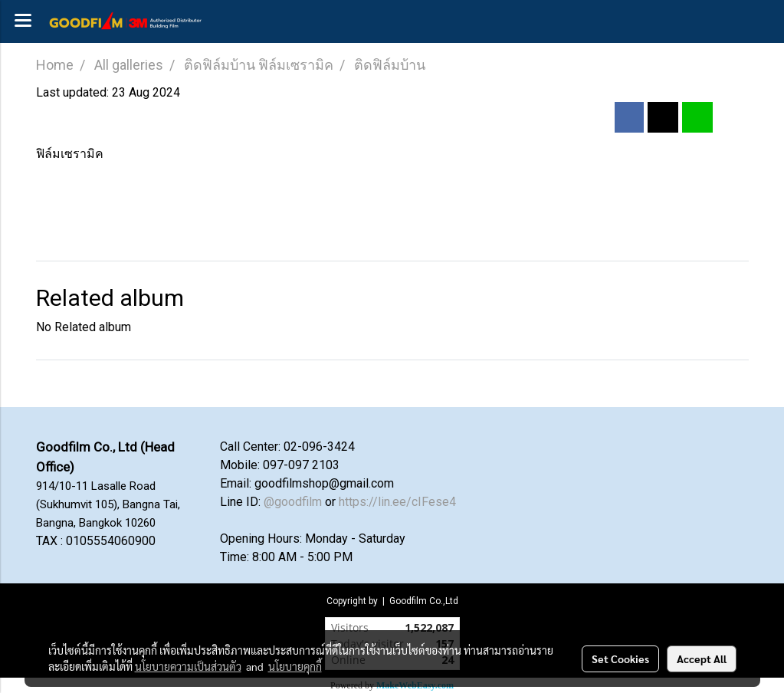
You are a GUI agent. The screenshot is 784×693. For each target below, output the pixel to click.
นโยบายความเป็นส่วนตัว (188, 666)
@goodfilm (293, 502)
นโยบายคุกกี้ (295, 666)
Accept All (702, 659)
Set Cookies (620, 659)
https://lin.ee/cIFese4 (397, 502)
